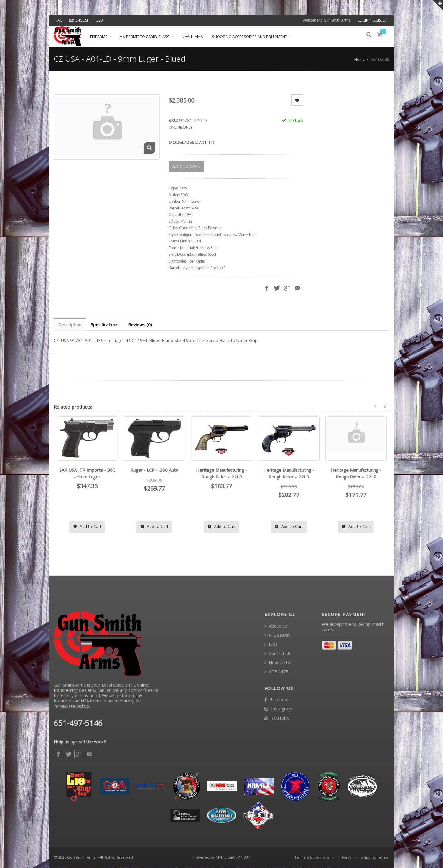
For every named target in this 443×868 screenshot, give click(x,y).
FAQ (59, 20)
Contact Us (278, 654)
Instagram (278, 709)
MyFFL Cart (225, 857)
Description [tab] (70, 324)
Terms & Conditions (312, 857)
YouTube (277, 718)
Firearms (99, 37)
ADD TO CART (186, 166)
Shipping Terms (374, 857)
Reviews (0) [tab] (141, 324)
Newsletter (278, 663)
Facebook (277, 700)
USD (99, 20)
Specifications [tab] (106, 324)
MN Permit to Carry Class (144, 37)
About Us (276, 626)
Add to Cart (87, 527)
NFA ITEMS (192, 36)
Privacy (345, 857)
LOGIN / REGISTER (372, 20)
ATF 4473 (276, 672)
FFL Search (278, 635)
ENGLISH (79, 20)
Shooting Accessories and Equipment (250, 37)
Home (359, 59)
